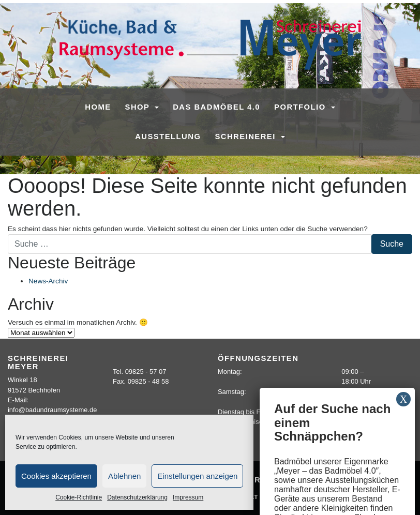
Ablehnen (124, 476)
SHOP (139, 107)
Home (98, 107)
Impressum (188, 497)
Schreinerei (246, 137)
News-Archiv (48, 281)
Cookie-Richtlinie (79, 497)
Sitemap (283, 497)
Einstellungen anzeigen (197, 476)
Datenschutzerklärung (137, 497)
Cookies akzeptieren (56, 476)
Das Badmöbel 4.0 (216, 107)
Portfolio (301, 107)
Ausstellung (168, 137)
